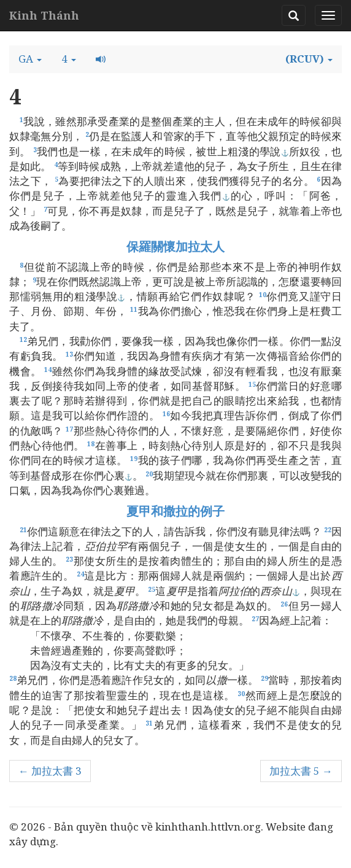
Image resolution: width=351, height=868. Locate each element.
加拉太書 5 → (301, 771)
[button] (30, 59)
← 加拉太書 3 (50, 771)
